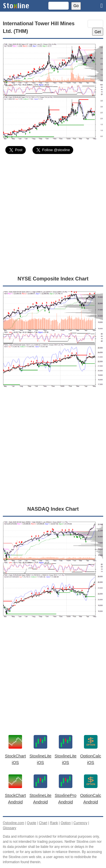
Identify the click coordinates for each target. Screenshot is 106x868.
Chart (43, 823)
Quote (32, 823)
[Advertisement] (53, 215)
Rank (54, 823)
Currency (80, 823)
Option (66, 823)
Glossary (9, 828)
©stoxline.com (14, 823)
